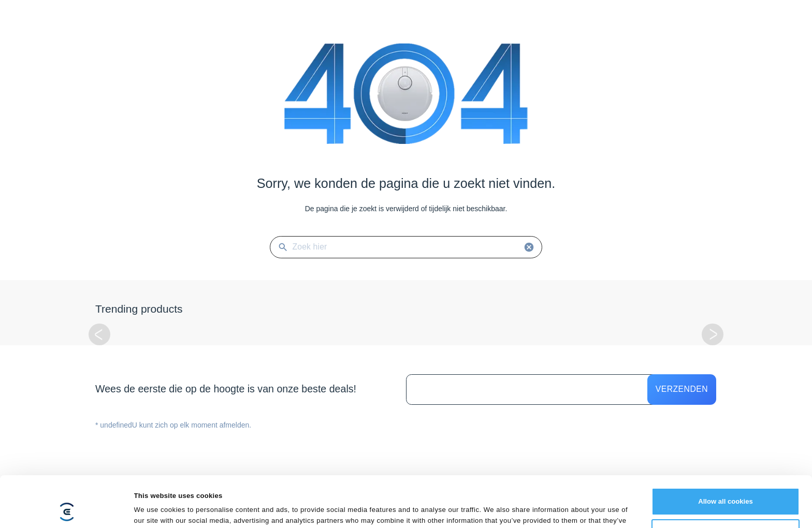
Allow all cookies (726, 454)
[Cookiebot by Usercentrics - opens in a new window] (67, 509)
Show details (155, 509)
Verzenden (682, 389)
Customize (726, 485)
